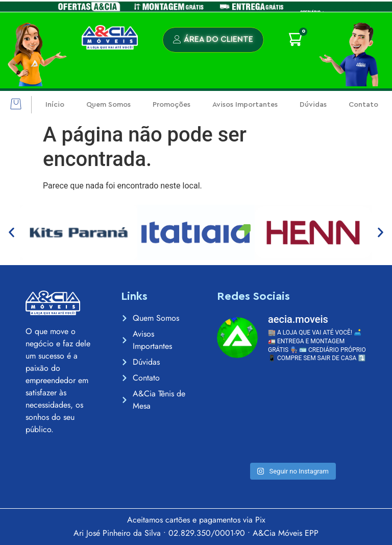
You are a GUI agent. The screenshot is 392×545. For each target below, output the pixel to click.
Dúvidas (313, 105)
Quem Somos (108, 105)
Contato (363, 105)
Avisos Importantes (245, 105)
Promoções (171, 105)
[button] (16, 105)
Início (55, 105)
